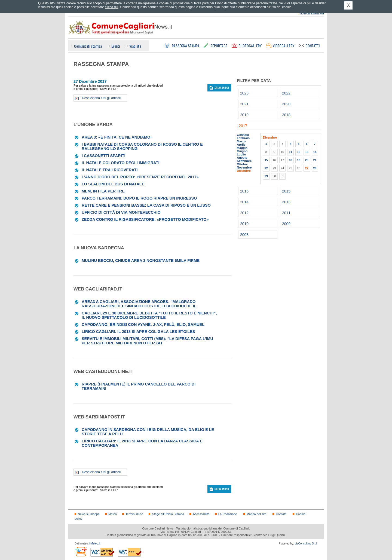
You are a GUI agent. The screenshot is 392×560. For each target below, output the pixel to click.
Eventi (116, 46)
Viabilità (135, 46)
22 (266, 168)
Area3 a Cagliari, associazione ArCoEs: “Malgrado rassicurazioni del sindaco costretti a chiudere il (139, 304)
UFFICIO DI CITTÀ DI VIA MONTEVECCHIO (121, 212)
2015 (286, 191)
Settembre (244, 161)
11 (290, 152)
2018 (286, 115)
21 (315, 160)
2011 (286, 213)
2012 (244, 213)
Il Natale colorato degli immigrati (120, 163)
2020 (286, 104)
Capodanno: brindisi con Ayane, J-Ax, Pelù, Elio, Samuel (143, 325)
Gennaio (243, 135)
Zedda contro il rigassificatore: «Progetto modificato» (145, 219)
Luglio (241, 154)
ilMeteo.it (95, 544)
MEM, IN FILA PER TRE (103, 191)
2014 (244, 202)
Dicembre (244, 171)
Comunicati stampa (88, 46)
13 (307, 152)
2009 (286, 224)
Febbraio (243, 138)
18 (290, 160)
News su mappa (89, 514)
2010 (244, 224)
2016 (244, 191)
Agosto (242, 158)
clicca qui (111, 7)
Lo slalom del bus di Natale (113, 184)
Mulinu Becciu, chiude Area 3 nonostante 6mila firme (141, 261)
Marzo (241, 141)
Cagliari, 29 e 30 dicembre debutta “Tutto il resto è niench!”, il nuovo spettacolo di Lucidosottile (149, 315)
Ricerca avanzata (311, 13)
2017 (243, 126)
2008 (244, 235)
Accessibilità (201, 514)
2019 (244, 115)
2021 (244, 104)
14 (315, 152)
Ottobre (242, 164)
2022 (286, 93)
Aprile (241, 145)
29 (266, 176)
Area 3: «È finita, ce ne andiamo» (117, 137)
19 (299, 160)
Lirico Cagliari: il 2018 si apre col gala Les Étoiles (138, 332)
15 (266, 160)
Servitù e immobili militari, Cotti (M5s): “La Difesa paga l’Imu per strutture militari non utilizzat (147, 341)
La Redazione (228, 514)
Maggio (242, 148)
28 (315, 168)
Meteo (113, 514)
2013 (286, 202)
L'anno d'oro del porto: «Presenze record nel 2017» (140, 177)
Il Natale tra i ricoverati (110, 170)
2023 (244, 93)
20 (307, 160)
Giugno (242, 151)
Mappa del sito (257, 514)
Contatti (281, 514)
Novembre (244, 167)
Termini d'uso (134, 514)
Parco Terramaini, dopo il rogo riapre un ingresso (139, 198)
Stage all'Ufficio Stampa (168, 514)
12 (299, 152)
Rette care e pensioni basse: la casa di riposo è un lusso (146, 205)
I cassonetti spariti (103, 156)
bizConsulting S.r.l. (306, 544)
